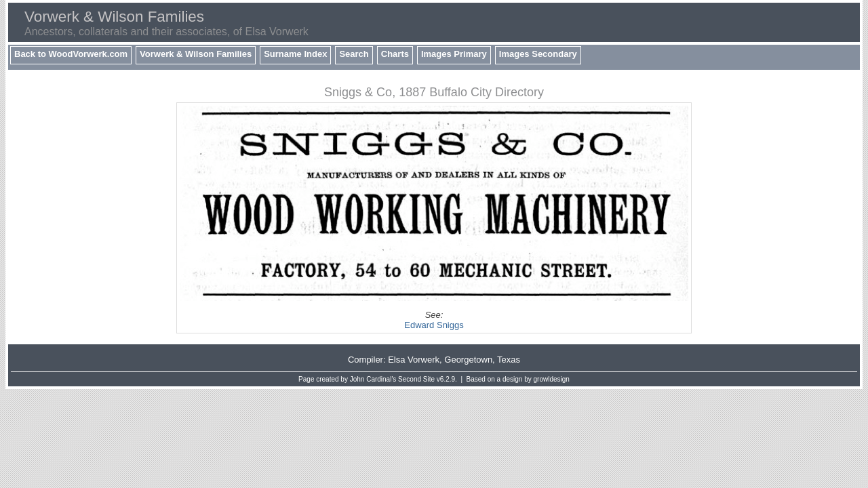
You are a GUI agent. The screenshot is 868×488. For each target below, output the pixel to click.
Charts (395, 54)
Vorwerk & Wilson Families (196, 54)
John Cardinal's (373, 379)
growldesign (552, 379)
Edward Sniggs (434, 325)
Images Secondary (538, 54)
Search (354, 54)
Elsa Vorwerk (414, 360)
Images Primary (454, 54)
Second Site (416, 379)
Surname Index (295, 54)
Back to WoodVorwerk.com (71, 54)
